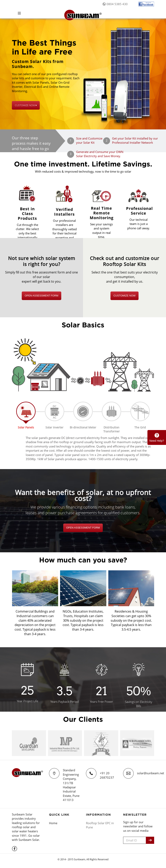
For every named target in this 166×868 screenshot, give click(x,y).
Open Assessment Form (41, 296)
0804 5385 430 (117, 4)
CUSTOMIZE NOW (26, 105)
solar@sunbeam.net (150, 773)
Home (53, 823)
